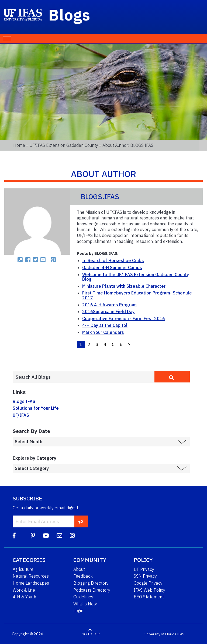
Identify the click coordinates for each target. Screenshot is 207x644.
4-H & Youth (24, 597)
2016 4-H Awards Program (109, 305)
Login (78, 611)
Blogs (69, 15)
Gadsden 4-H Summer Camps (112, 267)
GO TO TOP (91, 634)
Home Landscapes (31, 583)
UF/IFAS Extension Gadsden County (64, 145)
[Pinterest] (33, 536)
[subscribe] (81, 521)
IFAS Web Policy (149, 590)
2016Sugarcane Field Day (108, 311)
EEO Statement (149, 597)
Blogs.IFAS (24, 401)
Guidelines (83, 597)
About (79, 569)
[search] (172, 377)
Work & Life (24, 590)
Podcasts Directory (92, 590)
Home (19, 145)
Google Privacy (148, 583)
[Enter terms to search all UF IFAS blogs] (84, 377)
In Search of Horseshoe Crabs (113, 260)
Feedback (83, 576)
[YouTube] (46, 536)
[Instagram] (72, 536)
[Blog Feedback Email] (59, 536)
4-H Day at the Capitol (105, 325)
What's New (85, 604)
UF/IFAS (21, 415)
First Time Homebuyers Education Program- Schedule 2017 (137, 295)
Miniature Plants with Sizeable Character (124, 286)
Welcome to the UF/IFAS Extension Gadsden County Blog (136, 277)
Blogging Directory (91, 583)
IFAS (181, 634)
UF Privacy (144, 569)
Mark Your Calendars (103, 332)
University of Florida (160, 634)
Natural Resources (31, 576)
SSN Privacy (145, 576)
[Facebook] (14, 536)
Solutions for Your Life (36, 408)
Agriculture (23, 569)
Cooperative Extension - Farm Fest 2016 (124, 318)
